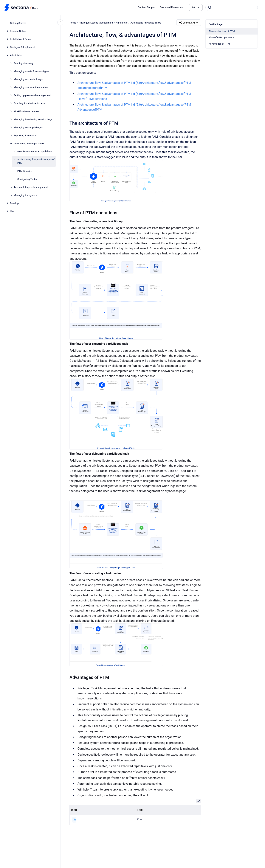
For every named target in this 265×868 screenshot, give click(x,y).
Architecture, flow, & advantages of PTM (36, 161)
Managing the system (25, 195)
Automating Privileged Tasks (29, 143)
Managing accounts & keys (28, 79)
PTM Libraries (25, 171)
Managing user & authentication (31, 87)
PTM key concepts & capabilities (35, 151)
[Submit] (210, 7)
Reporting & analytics (25, 135)
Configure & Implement (22, 47)
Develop (14, 203)
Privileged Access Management (96, 22)
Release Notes (18, 31)
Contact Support (147, 7)
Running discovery (24, 63)
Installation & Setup (21, 39)
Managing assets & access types (31, 71)
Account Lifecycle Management (31, 187)
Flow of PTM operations (221, 37)
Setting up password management (32, 95)
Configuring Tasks (27, 179)
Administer (16, 55)
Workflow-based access (26, 111)
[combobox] (232, 7)
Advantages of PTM (219, 44)
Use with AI (189, 23)
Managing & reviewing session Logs (33, 119)
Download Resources (171, 7)
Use (12, 211)
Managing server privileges (28, 127)
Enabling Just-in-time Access (29, 103)
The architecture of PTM (222, 31)
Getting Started (18, 23)
